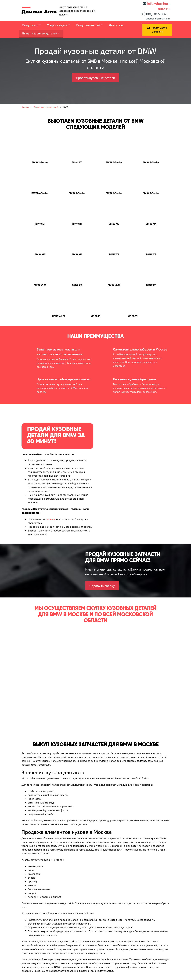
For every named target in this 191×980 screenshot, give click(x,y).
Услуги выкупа (57, 25)
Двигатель (116, 25)
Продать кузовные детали (95, 78)
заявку (51, 519)
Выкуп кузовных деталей (40, 33)
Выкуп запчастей (88, 25)
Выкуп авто (30, 25)
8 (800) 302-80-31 (155, 14)
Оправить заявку (102, 586)
